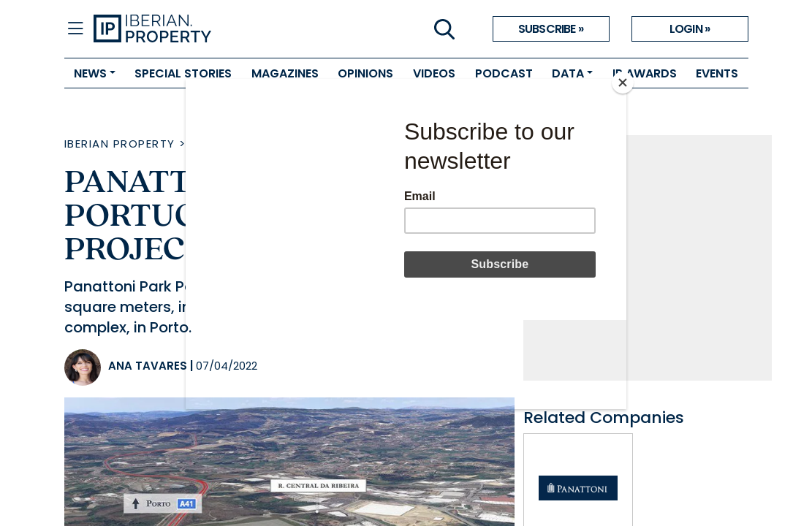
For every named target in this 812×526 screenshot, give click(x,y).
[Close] (623, 83)
